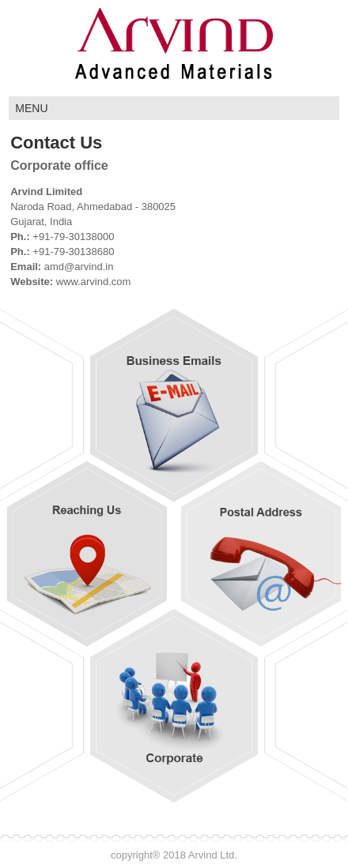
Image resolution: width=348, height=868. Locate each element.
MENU (31, 108)
